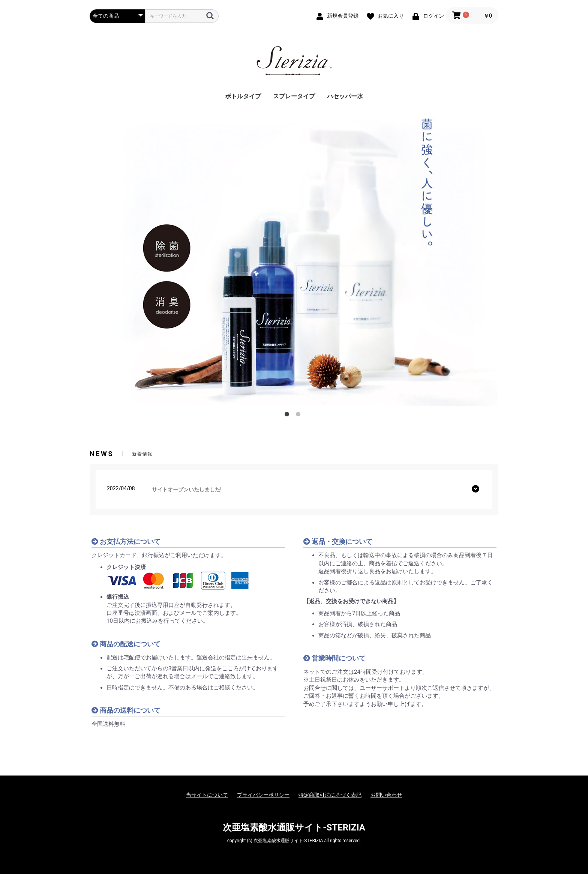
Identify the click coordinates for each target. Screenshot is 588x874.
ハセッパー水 (345, 96)
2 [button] (300, 416)
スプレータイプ (294, 96)
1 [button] (288, 416)
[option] (294, 256)
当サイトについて (207, 795)
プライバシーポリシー (263, 795)
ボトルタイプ (243, 96)
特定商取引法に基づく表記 (330, 795)
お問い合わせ (386, 795)
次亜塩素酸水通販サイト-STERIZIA (294, 827)
